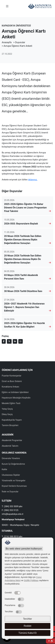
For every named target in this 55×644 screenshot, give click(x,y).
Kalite (4, 469)
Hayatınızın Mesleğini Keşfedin (16, 398)
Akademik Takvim (10, 446)
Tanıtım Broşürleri (10, 425)
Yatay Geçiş (7, 409)
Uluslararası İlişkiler (11, 475)
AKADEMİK (8, 435)
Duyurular (20, 42)
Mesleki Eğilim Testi (11, 403)
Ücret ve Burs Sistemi (12, 381)
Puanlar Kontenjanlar (12, 376)
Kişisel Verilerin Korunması (14, 486)
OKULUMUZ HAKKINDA (14, 453)
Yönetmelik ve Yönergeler (14, 481)
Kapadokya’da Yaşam (12, 420)
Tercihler (27, 619)
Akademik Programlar (12, 440)
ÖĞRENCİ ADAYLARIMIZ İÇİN (17, 370)
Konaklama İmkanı (10, 387)
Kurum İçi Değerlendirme (13, 464)
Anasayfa (7, 42)
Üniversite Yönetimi (11, 458)
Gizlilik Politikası (31, 580)
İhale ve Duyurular (10, 492)
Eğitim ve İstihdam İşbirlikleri (15, 392)
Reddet (28, 626)
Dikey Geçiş (7, 414)
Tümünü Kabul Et (28, 633)
